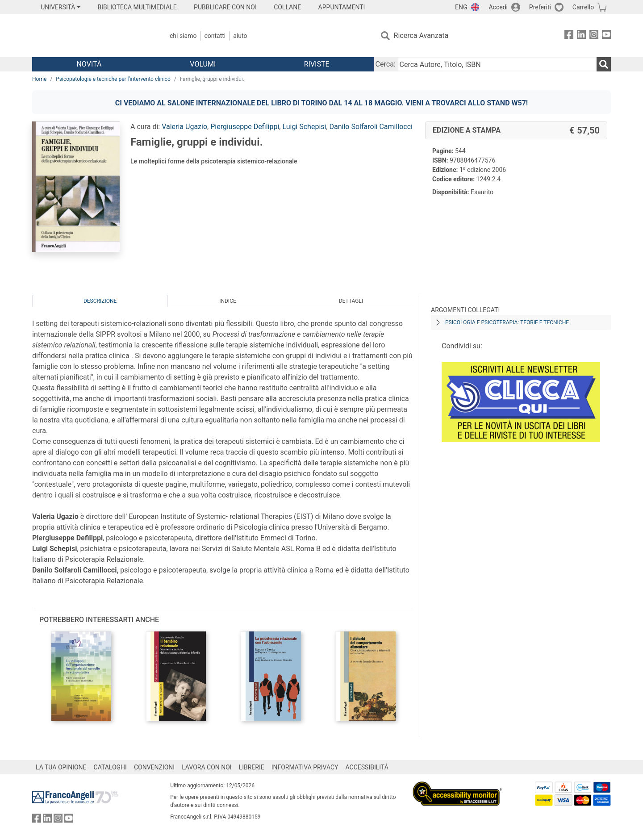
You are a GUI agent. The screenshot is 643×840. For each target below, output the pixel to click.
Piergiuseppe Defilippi (245, 127)
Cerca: (386, 64)
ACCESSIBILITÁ (367, 767)
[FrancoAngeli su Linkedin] (581, 36)
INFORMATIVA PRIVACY (305, 767)
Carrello (583, 7)
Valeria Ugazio (184, 127)
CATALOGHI (110, 767)
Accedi (498, 7)
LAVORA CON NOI (207, 767)
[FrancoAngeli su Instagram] (594, 36)
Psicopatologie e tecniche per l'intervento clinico (113, 79)
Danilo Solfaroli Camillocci (371, 127)
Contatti (215, 36)
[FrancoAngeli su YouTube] (606, 36)
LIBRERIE (252, 767)
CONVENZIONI (154, 767)
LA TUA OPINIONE (61, 767)
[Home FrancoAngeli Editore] (91, 36)
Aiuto (240, 36)
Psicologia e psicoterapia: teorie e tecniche (507, 322)
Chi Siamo (183, 36)
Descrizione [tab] (100, 301)
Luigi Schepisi (304, 127)
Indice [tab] (228, 301)
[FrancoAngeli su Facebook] (569, 36)
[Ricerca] (604, 64)
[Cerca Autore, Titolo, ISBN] (497, 64)
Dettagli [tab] (351, 301)
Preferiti (540, 7)
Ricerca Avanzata (421, 36)
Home (39, 79)
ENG (461, 7)
